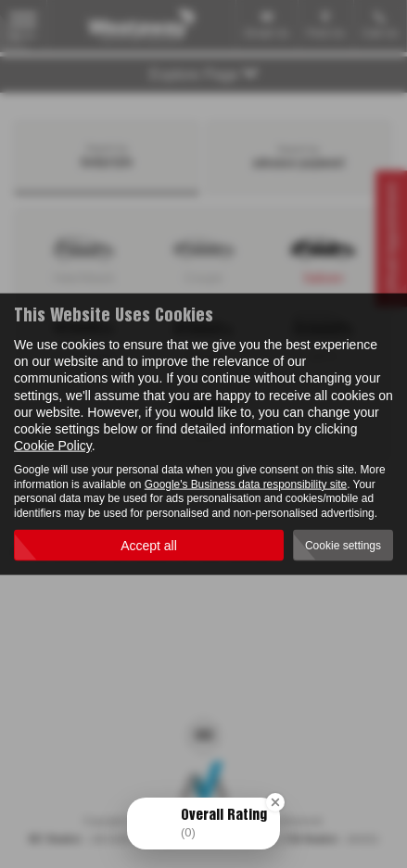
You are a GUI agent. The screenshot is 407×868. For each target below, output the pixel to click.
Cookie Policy (53, 446)
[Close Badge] (275, 802)
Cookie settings (343, 545)
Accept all (149, 546)
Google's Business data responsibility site (246, 484)
